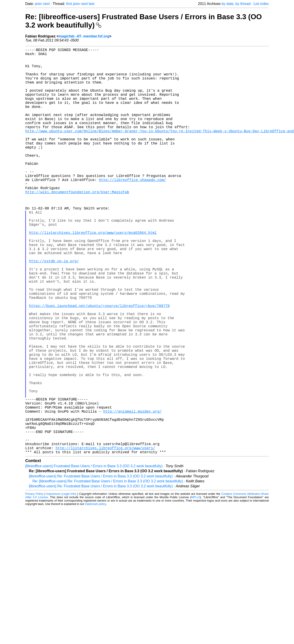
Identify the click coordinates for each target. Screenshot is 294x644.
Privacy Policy (34, 584)
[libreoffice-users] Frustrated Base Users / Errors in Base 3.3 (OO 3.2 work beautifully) (94, 556)
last (92, 4)
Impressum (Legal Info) (61, 584)
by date (227, 4)
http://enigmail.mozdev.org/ (132, 493)
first (69, 4)
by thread (243, 4)
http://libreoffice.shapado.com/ (132, 209)
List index (261, 4)
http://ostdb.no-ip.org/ (54, 309)
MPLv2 (195, 587)
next (46, 4)
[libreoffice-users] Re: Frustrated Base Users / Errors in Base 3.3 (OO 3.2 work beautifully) (101, 566)
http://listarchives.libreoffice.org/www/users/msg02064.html (93, 274)
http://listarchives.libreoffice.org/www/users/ (105, 537)
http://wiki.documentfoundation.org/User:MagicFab (77, 224)
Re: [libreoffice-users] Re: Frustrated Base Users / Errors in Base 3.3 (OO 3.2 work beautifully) (108, 571)
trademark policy (95, 594)
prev (38, 4)
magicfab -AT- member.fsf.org (84, 36)
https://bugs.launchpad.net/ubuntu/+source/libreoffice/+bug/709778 (99, 363)
